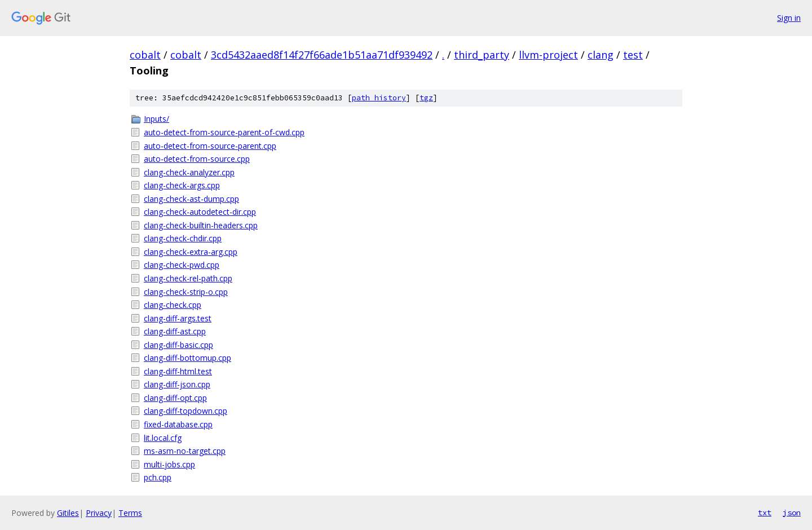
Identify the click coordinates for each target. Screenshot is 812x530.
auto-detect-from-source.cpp (197, 159)
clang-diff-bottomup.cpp (187, 358)
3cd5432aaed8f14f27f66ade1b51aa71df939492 (322, 55)
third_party (482, 55)
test (633, 55)
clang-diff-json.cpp (177, 384)
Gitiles (68, 513)
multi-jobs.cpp (169, 464)
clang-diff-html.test (178, 371)
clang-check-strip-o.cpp (186, 292)
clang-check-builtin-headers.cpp (201, 225)
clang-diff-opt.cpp (175, 398)
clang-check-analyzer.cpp (189, 172)
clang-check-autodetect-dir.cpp (200, 212)
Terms (130, 513)
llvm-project (548, 55)
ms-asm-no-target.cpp (185, 451)
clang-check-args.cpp (182, 185)
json (792, 513)
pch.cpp (158, 477)
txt (765, 513)
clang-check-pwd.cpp (182, 265)
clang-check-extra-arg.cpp (191, 252)
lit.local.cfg (163, 438)
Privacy (99, 513)
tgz (426, 98)
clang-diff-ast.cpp (175, 331)
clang (601, 55)
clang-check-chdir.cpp (183, 238)
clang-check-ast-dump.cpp (191, 199)
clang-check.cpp (173, 305)
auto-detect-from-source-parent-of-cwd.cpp (224, 132)
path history (379, 98)
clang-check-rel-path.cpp (188, 278)
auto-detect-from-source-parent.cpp (210, 146)
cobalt (145, 55)
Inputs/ (156, 119)
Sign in (789, 18)
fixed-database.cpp (178, 424)
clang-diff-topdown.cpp (186, 411)
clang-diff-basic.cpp (178, 345)
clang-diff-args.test (178, 318)
